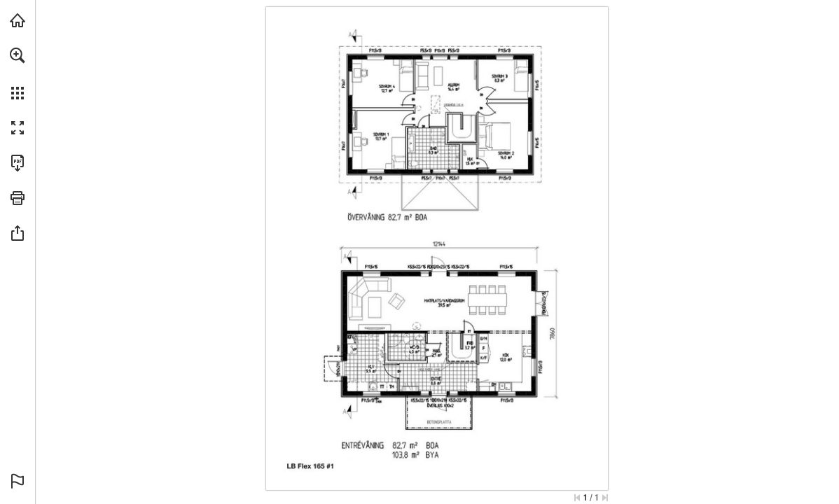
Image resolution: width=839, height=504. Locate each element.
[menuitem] (18, 73)
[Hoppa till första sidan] (577, 498)
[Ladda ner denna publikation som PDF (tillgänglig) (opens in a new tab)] (18, 163)
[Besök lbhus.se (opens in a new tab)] (18, 20)
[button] (18, 55)
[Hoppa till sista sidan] (605, 498)
